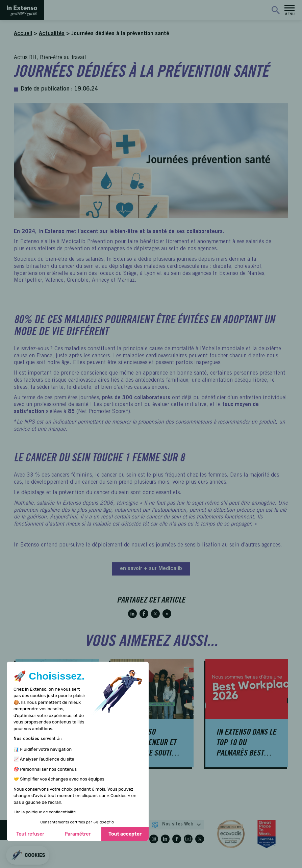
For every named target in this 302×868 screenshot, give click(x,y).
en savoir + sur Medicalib (151, 569)
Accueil (23, 34)
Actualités (52, 34)
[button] (28, 855)
